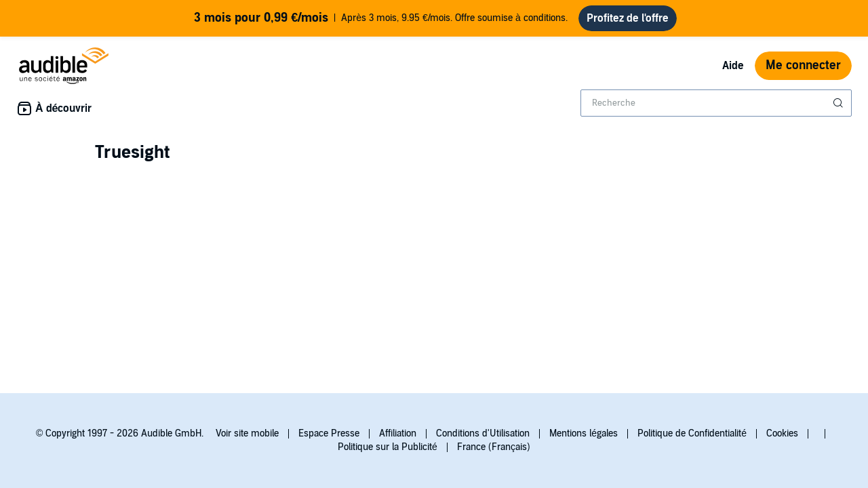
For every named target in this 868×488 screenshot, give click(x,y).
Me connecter (803, 65)
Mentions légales (584, 433)
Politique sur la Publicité (388, 447)
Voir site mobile (247, 433)
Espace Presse (329, 433)
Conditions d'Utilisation (483, 433)
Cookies (782, 433)
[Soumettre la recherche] (840, 103)
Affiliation (398, 433)
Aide (733, 66)
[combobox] (716, 103)
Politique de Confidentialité (692, 433)
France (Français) (494, 447)
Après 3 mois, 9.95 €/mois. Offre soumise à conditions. (380, 18)
